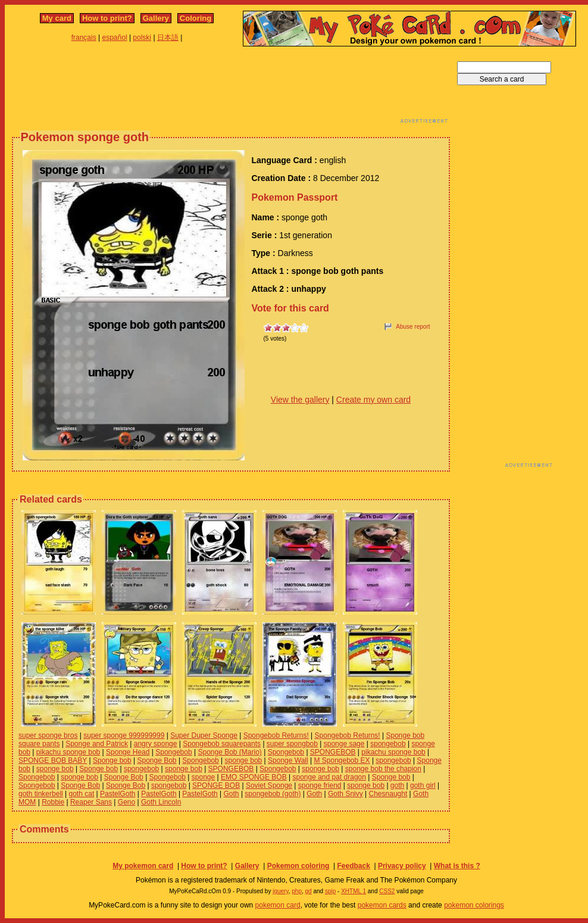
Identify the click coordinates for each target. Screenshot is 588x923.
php (297, 891)
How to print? (107, 18)
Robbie (53, 802)
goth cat (82, 794)
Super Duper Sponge (204, 735)
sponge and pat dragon (329, 777)
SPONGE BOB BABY (53, 760)
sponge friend (320, 785)
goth (397, 785)
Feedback (353, 866)
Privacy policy (402, 866)
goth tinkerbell (41, 794)
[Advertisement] (231, 88)
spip (330, 891)
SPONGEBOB (333, 752)
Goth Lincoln (161, 802)
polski (142, 38)
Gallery (156, 18)
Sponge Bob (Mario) (229, 752)
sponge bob (244, 760)
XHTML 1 (354, 891)
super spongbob (292, 744)
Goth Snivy (345, 794)
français (84, 38)
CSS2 (387, 891)
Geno (126, 802)
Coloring (196, 18)
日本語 (168, 38)
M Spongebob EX (342, 760)
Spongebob (173, 752)
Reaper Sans (91, 802)
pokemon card (278, 905)
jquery (281, 891)
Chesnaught (388, 794)
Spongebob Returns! (276, 735)
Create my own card (373, 400)
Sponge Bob (157, 760)
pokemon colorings (474, 905)
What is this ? (457, 866)
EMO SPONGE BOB (254, 777)
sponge (203, 777)
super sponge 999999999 (124, 735)
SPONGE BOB (216, 785)
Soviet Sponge (269, 785)
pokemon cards (382, 905)
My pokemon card (143, 866)
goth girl (423, 785)
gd (309, 891)
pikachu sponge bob (68, 752)
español (115, 38)
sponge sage (344, 744)
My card (57, 18)
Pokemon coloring (298, 866)
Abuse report (413, 327)
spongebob (388, 744)
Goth (232, 794)
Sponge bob (112, 760)
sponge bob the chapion (383, 769)
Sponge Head (128, 752)
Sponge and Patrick (97, 744)
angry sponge (156, 744)
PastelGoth (118, 794)
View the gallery (300, 400)
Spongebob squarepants (222, 744)
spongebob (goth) (273, 794)
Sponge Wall (288, 760)
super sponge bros (48, 735)
